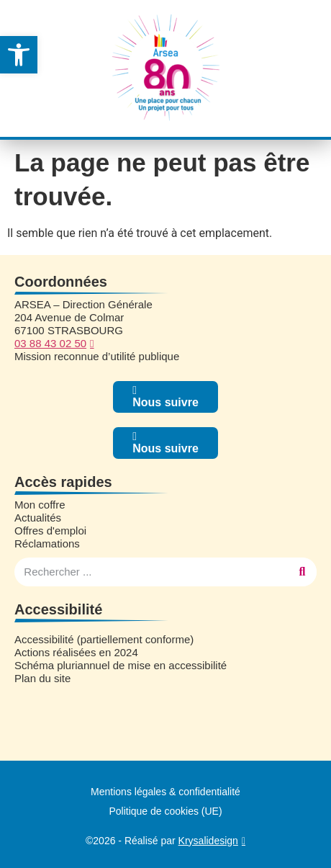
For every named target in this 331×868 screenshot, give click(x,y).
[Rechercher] (302, 572)
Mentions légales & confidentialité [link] (165, 792)
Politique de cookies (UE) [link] (165, 811)
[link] (19, 55)
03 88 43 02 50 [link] (50, 343)
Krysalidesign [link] (208, 841)
